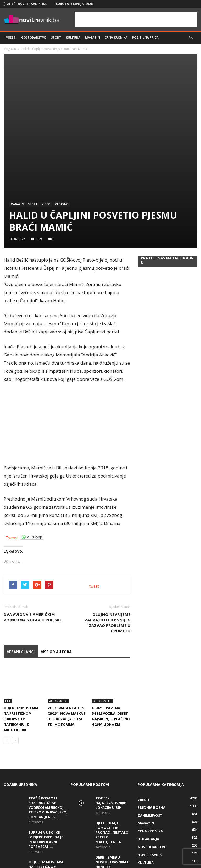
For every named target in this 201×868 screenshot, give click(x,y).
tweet (94, 518)
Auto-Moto (58, 620)
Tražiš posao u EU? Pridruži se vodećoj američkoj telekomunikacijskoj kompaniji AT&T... (48, 727)
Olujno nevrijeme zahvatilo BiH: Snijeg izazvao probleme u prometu (107, 554)
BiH (8, 620)
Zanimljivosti (151, 735)
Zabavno (62, 136)
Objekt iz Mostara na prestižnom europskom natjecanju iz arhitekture (21, 638)
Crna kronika (116, 37)
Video (46, 136)
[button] (191, 37)
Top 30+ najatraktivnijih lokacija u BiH (111, 722)
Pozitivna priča (145, 37)
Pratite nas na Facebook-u (167, 192)
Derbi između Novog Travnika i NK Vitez (112, 782)
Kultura (73, 37)
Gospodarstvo (34, 37)
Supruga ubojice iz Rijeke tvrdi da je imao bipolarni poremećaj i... (46, 759)
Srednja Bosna (152, 727)
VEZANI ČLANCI (21, 583)
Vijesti (11, 37)
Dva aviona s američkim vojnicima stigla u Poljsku (33, 549)
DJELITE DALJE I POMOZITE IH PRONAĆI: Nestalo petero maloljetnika (112, 752)
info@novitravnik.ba (99, 858)
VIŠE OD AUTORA (56, 583)
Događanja (148, 758)
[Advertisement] (136, 19)
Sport (56, 37)
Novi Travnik (150, 774)
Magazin (93, 37)
